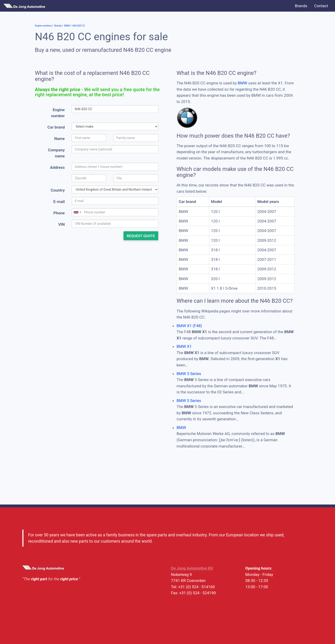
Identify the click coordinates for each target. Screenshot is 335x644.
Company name (56, 153)
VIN (61, 224)
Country (58, 190)
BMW (243, 83)
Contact (321, 6)
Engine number (58, 113)
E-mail (59, 202)
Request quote (141, 236)
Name (59, 139)
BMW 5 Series (189, 401)
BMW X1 (184, 346)
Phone (59, 213)
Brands (301, 6)
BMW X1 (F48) (189, 326)
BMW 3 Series (189, 374)
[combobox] (77, 212)
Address (57, 167)
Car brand (56, 127)
